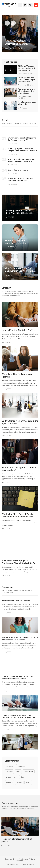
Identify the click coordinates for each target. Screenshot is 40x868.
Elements (10, 782)
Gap (22, 777)
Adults (28, 782)
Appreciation (29, 772)
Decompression (11, 48)
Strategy (21, 107)
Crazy (18, 772)
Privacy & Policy (29, 865)
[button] (36, 5)
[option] (20, 34)
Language (21, 766)
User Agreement (12, 865)
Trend (20, 74)
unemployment (12, 777)
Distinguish (10, 766)
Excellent (9, 772)
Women (19, 782)
